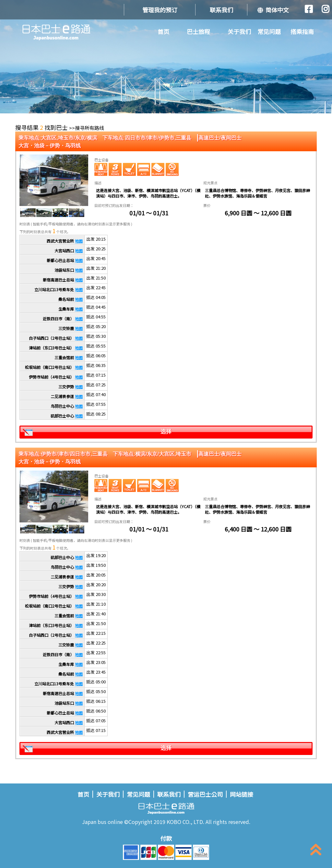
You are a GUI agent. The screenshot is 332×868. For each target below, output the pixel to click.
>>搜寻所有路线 (87, 128)
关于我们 (239, 31)
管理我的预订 (160, 10)
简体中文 (273, 10)
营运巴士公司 (205, 794)
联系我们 (221, 10)
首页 (163, 31)
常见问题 (269, 31)
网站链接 (242, 794)
